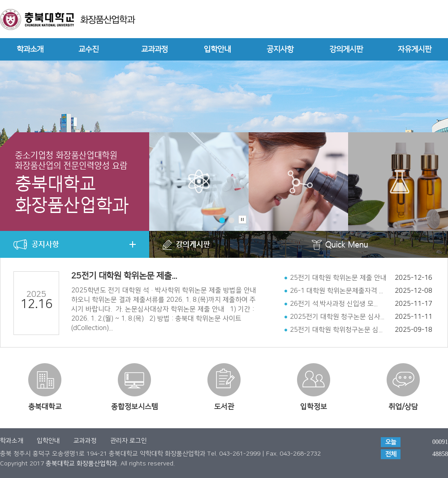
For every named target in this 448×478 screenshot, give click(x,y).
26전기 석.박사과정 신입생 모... (334, 304)
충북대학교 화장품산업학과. (82, 464)
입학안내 (217, 49)
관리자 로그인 (129, 441)
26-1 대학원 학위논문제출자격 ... (336, 291)
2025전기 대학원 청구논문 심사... (337, 317)
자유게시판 (415, 49)
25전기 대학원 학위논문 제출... (124, 276)
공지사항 (280, 49)
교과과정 (155, 49)
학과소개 (30, 49)
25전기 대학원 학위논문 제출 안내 (338, 278)
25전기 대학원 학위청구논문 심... (336, 330)
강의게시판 (346, 49)
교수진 (88, 49)
